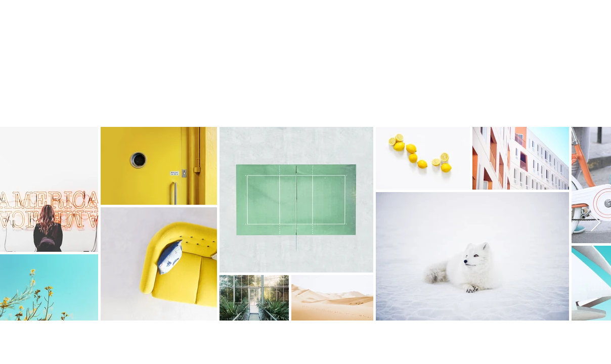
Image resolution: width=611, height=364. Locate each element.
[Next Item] (596, 223)
